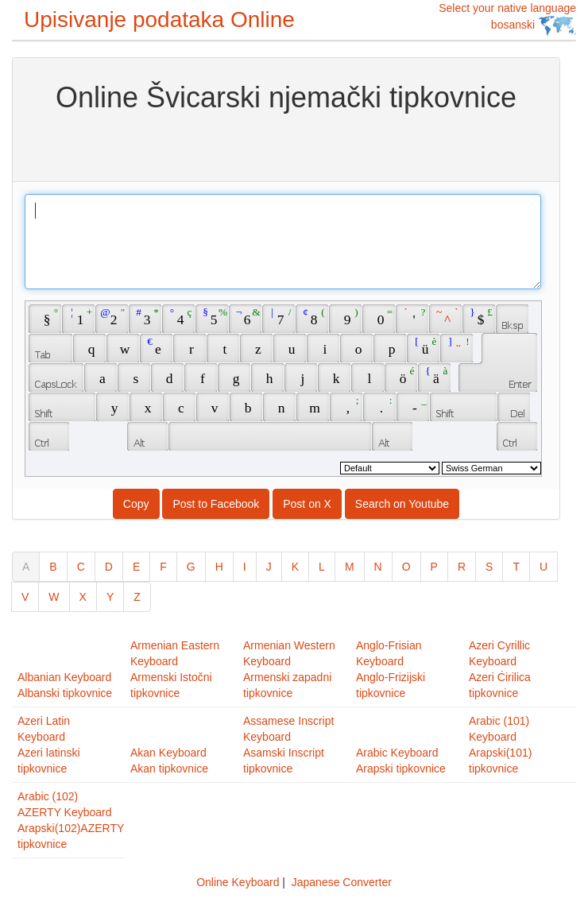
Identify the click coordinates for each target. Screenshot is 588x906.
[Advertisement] (286, 145)
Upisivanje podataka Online (159, 19)
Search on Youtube (402, 504)
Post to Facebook (216, 504)
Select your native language (507, 19)
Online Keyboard (238, 882)
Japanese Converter (342, 882)
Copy (136, 504)
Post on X (307, 504)
